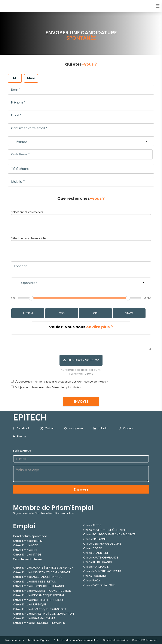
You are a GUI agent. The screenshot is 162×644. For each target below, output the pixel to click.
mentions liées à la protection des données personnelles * (70, 382)
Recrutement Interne (27, 559)
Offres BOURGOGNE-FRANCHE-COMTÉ (109, 534)
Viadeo (126, 428)
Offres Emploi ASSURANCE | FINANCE (38, 577)
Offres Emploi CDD (26, 545)
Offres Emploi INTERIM (28, 541)
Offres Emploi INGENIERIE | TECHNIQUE (38, 600)
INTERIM (28, 313)
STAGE (129, 313)
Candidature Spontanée (30, 536)
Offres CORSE (93, 548)
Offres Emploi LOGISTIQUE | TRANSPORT (40, 609)
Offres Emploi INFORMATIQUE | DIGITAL (39, 595)
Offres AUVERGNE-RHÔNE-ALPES (105, 530)
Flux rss (20, 436)
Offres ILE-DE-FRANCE (98, 562)
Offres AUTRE (92, 525)
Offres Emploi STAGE (27, 555)
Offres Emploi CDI (25, 550)
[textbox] (46, 222)
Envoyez (81, 489)
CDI (95, 313)
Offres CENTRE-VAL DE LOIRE (102, 544)
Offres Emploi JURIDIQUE (30, 604)
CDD (62, 313)
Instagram (74, 428)
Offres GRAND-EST (96, 553)
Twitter (47, 428)
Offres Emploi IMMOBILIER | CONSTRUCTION (42, 591)
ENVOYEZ (81, 402)
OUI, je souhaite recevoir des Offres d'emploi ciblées (48, 387)
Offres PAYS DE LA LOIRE (99, 585)
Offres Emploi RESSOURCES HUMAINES (39, 623)
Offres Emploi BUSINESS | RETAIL (34, 582)
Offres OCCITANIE (95, 576)
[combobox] (81, 223)
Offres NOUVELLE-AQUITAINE (102, 571)
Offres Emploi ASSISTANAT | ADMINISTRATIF (42, 572)
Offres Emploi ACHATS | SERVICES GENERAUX (43, 568)
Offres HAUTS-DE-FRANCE (101, 558)
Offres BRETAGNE (95, 539)
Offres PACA (92, 580)
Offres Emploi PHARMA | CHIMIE (34, 618)
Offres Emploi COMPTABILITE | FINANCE (39, 586)
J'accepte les (23, 382)
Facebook (21, 428)
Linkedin (101, 428)
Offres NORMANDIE (96, 567)
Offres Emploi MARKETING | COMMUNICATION (43, 614)
